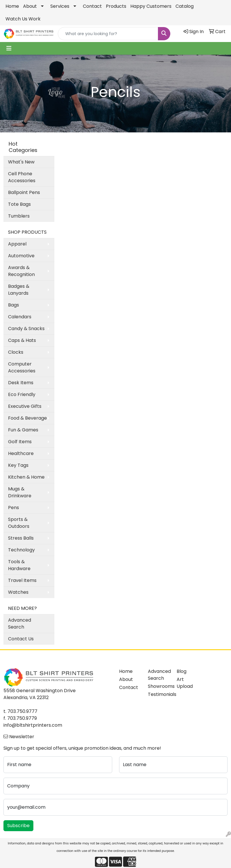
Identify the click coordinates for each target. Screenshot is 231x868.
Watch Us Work (23, 19)
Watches (18, 592)
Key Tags (18, 465)
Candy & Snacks (26, 329)
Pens (14, 508)
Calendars (20, 317)
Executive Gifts (25, 406)
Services (60, 6)
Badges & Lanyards (19, 290)
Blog (182, 671)
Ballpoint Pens (24, 192)
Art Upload (185, 683)
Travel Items (22, 580)
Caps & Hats (22, 340)
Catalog (185, 6)
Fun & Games (23, 430)
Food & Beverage (27, 418)
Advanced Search (20, 624)
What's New (21, 162)
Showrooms (159, 686)
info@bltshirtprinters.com (33, 725)
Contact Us (21, 639)
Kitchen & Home (26, 477)
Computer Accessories (22, 367)
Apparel (17, 244)
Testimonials (159, 694)
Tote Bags (19, 204)
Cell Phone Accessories (22, 177)
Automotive (21, 256)
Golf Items (20, 442)
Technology (21, 550)
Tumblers (19, 216)
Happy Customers (151, 6)
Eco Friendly (22, 394)
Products (116, 6)
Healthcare (21, 453)
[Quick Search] (108, 34)
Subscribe (18, 826)
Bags (14, 305)
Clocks (16, 352)
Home (12, 6)
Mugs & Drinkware (20, 492)
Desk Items (21, 383)
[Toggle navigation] (9, 48)
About (30, 6)
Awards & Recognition (21, 271)
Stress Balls (21, 538)
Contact (92, 6)
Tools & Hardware (19, 565)
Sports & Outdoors (19, 523)
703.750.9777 (22, 711)
